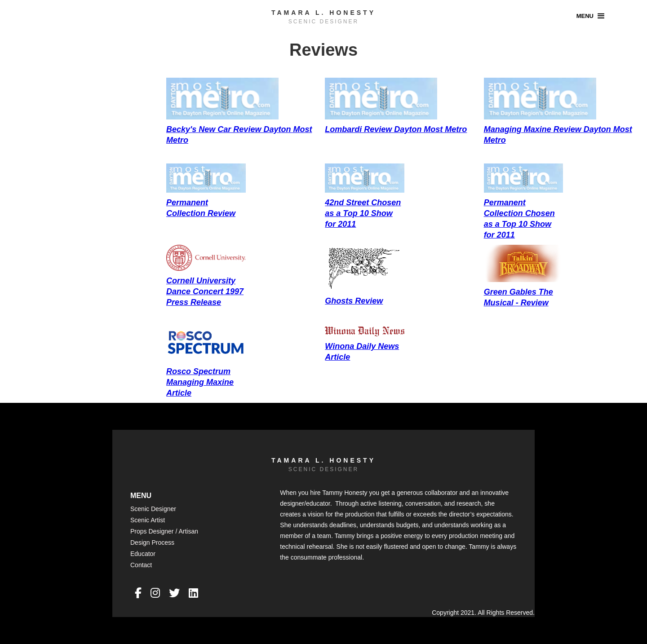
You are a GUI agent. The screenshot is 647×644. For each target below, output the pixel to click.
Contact (141, 565)
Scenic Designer (153, 509)
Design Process (152, 543)
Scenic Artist (148, 520)
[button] (592, 16)
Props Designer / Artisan (164, 531)
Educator (143, 554)
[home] (323, 15)
